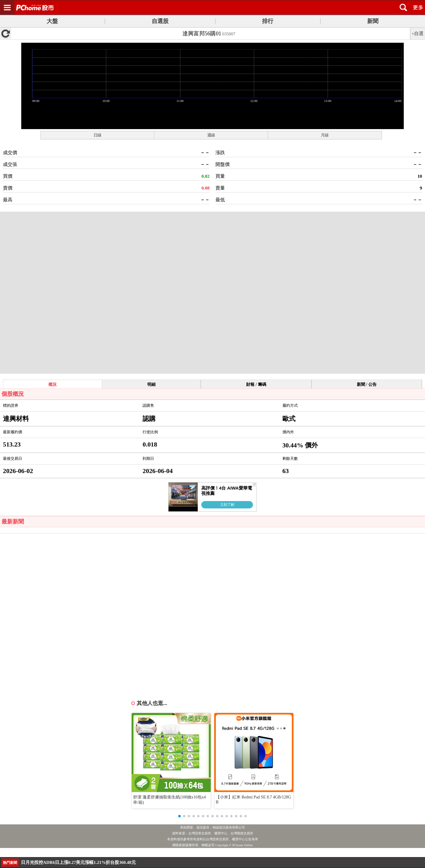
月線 (325, 135)
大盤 (52, 21)
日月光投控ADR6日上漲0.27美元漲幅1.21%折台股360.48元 (78, 862)
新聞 (373, 21)
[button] (179, 816)
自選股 (160, 21)
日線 (97, 135)
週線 (211, 135)
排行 (268, 21)
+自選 (418, 33)
